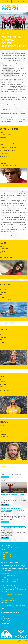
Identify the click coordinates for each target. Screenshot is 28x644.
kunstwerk (20, 642)
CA (23, 1)
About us (4, 466)
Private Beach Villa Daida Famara (10, 581)
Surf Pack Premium (6, 559)
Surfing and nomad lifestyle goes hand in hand (12, 594)
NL (21, 1)
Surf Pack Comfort (6, 555)
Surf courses (5, 553)
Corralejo (4, 468)
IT (19, 1)
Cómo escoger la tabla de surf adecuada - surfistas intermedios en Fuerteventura (13, 510)
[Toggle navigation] (26, 7)
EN (13, 1)
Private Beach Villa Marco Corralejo (11, 579)
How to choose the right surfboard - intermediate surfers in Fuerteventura (14, 527)
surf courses (9, 62)
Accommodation (6, 573)
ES (15, 1)
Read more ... (5, 505)
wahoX (2, 643)
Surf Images (5, 477)
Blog (3, 470)
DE (10, 1)
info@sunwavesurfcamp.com (8, 617)
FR (17, 1)
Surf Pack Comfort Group (8, 557)
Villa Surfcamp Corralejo (8, 577)
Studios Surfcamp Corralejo (8, 575)
